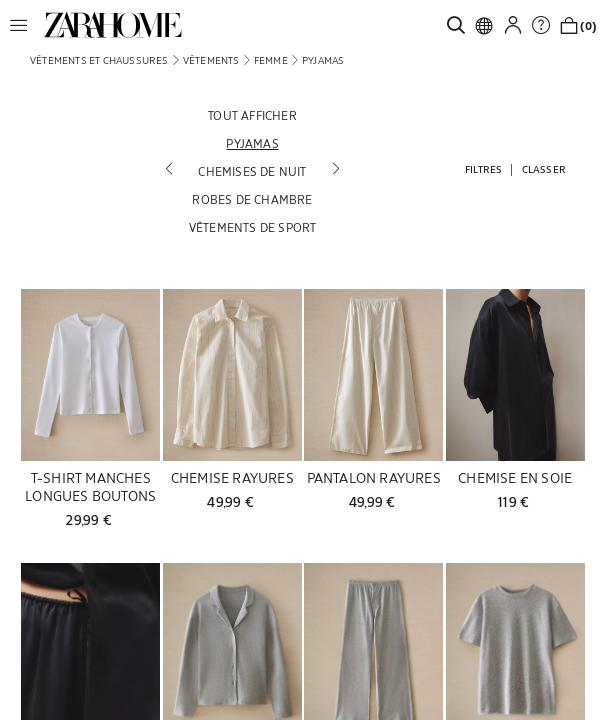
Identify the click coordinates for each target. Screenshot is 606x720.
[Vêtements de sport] (253, 227)
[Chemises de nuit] (253, 171)
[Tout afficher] (253, 115)
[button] (24, 25)
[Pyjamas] (253, 143)
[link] (113, 25)
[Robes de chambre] (253, 199)
